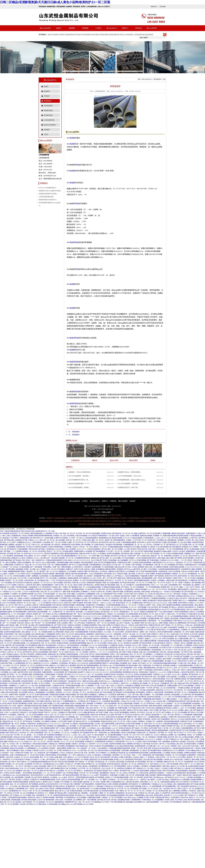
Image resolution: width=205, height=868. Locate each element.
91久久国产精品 (192, 677)
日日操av (98, 724)
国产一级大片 (78, 614)
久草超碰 (190, 777)
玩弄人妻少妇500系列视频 (135, 630)
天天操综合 (192, 791)
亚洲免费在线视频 (156, 753)
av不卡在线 (34, 699)
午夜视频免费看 (40, 679)
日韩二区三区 (130, 775)
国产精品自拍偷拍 (132, 665)
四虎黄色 (80, 596)
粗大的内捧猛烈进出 (23, 775)
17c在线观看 (46, 542)
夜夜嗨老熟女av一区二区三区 (129, 612)
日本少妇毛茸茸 (153, 607)
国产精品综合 (12, 549)
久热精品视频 (175, 695)
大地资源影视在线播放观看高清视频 (165, 663)
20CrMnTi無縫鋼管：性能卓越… (129, 484)
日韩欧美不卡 (35, 780)
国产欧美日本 (28, 652)
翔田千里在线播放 (169, 771)
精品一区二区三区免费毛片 (125, 585)
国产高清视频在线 (95, 598)
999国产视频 (135, 688)
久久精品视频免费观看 (57, 576)
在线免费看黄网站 (187, 728)
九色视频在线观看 (36, 598)
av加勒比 (116, 771)
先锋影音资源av (100, 545)
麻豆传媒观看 (157, 699)
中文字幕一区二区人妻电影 (23, 735)
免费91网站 (121, 695)
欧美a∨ (86, 636)
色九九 (181, 724)
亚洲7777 (142, 670)
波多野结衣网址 (24, 699)
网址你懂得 (91, 795)
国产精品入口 (85, 775)
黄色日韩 (192, 556)
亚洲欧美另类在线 (155, 625)
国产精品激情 (118, 692)
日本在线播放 (153, 569)
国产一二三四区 (50, 677)
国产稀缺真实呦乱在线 (57, 708)
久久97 (80, 712)
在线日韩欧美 (120, 571)
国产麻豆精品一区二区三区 (110, 612)
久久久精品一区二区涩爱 (54, 750)
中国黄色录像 (143, 672)
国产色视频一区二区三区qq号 (150, 683)
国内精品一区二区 (33, 571)
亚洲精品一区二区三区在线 (15, 764)
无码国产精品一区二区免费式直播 (34, 688)
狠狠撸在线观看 (73, 578)
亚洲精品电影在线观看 (57, 695)
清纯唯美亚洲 (66, 545)
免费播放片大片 (190, 554)
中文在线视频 (11, 603)
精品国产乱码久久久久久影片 (42, 697)
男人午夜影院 (46, 683)
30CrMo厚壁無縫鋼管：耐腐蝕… (79, 487)
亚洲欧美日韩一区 (59, 612)
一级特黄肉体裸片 (62, 677)
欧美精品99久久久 (144, 764)
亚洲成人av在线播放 (158, 580)
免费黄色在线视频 (65, 744)
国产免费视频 (34, 784)
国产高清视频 (111, 589)
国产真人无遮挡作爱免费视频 (99, 654)
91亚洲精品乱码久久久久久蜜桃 (53, 764)
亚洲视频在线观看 (78, 589)
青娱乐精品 (8, 650)
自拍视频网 (124, 663)
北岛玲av (125, 773)
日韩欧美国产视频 (6, 663)
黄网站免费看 (121, 630)
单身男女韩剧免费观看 (21, 782)
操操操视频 (19, 569)
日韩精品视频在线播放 (98, 656)
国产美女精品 (192, 623)
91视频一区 (102, 793)
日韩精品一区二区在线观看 (116, 614)
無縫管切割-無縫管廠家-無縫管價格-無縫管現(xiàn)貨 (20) (94, 521)
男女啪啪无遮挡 (51, 645)
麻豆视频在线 (177, 547)
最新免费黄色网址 (150, 668)
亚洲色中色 (187, 802)
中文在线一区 (127, 735)
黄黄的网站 (193, 771)
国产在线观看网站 (164, 719)
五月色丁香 (41, 800)
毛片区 (17, 724)
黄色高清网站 (76, 592)
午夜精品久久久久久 (55, 659)
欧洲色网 (32, 782)
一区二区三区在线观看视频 (174, 549)
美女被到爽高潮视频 (115, 735)
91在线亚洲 (112, 695)
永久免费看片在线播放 (49, 721)
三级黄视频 (68, 547)
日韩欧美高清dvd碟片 (124, 562)
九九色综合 (112, 762)
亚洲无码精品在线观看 (177, 567)
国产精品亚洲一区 (135, 784)
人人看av (43, 759)
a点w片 (148, 627)
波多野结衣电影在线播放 (39, 706)
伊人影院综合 (10, 789)
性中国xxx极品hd (82, 766)
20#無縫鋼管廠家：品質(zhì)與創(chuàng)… (132, 480)
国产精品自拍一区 (101, 762)
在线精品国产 (89, 596)
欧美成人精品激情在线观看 (196, 670)
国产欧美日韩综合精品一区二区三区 (132, 583)
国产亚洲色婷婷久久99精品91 (116, 737)
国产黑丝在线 (28, 721)
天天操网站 (37, 721)
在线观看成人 (194, 594)
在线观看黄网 (189, 762)
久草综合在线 (125, 616)
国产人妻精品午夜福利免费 (151, 715)
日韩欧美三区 (143, 793)
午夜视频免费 (51, 634)
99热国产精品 (111, 630)
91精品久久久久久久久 (56, 730)
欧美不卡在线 (79, 569)
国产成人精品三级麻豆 (141, 710)
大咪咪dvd (187, 759)
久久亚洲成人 (92, 728)
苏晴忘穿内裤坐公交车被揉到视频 (109, 750)
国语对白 (97, 639)
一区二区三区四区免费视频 (34, 715)
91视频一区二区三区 (115, 636)
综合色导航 (18, 688)
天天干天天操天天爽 (66, 784)
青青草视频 (59, 797)
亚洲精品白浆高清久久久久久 (186, 596)
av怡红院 (24, 708)
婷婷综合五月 (15, 733)
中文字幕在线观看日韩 (164, 547)
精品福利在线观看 (188, 605)
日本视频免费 (188, 715)
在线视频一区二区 (184, 627)
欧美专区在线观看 (194, 800)
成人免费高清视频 (132, 614)
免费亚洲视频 (197, 618)
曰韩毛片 (192, 612)
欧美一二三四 (50, 580)
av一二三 (23, 659)
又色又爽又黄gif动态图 (91, 791)
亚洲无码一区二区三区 (24, 603)
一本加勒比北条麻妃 (183, 688)
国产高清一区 (96, 726)
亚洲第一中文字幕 (146, 688)
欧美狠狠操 (196, 703)
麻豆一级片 (90, 706)
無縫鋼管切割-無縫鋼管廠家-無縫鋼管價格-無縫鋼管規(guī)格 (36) (89, 518)
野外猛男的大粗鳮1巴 (151, 636)
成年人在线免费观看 (171, 585)
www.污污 (115, 728)
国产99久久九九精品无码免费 (79, 565)
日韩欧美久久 (153, 672)
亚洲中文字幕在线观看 (41, 627)
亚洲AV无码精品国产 (60, 681)
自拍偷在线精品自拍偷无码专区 (183, 748)
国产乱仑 (75, 802)
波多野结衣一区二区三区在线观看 (150, 533)
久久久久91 (133, 607)
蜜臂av (39, 585)
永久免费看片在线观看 (161, 567)
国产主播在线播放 (153, 560)
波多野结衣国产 (85, 789)
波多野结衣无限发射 (154, 697)
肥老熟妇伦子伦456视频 (132, 547)
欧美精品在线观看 (115, 739)
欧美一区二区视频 (116, 641)
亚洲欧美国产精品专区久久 (143, 679)
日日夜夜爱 (60, 674)
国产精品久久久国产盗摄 (142, 744)
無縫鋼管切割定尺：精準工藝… (129, 487)
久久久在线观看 (43, 748)
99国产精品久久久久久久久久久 (184, 621)
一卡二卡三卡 (102, 652)
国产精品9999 (170, 777)
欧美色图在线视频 (107, 759)
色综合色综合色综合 (184, 717)
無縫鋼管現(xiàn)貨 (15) (121, 521)
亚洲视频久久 (86, 592)
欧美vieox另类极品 (134, 766)
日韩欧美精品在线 (191, 565)
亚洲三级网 (148, 748)
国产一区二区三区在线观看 (107, 623)
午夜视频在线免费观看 (158, 598)
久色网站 (159, 659)
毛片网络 (77, 764)
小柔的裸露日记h (67, 719)
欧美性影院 (132, 639)
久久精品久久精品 (173, 598)
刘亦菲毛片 (6, 630)
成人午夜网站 (78, 661)
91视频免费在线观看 (94, 797)
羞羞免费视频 (71, 639)
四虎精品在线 (89, 771)
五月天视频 (123, 726)
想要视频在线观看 (137, 636)
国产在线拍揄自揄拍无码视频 (141, 730)
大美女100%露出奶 (95, 746)
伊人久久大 (78, 607)
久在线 (126, 786)
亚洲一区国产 (197, 717)
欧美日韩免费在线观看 (165, 632)
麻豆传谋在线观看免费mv (80, 574)
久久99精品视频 (50, 618)
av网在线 (66, 656)
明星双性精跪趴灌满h (134, 578)
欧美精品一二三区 (177, 699)
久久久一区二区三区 (67, 742)
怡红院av (154, 719)
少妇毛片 (75, 547)
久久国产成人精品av (163, 780)
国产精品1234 (179, 768)
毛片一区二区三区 (40, 742)
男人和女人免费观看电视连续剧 (62, 614)
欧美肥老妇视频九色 (154, 609)
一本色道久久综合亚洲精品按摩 (176, 773)
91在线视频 (77, 627)
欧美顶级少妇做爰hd (96, 632)
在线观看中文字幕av (52, 533)
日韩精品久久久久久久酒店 (162, 674)
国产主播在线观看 (78, 697)
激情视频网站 (126, 730)
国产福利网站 (195, 683)
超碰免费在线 (59, 802)
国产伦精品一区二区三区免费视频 (133, 587)
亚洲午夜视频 (93, 621)
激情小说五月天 (171, 789)
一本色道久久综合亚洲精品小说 (173, 592)
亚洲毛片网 (31, 797)
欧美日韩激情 (76, 545)
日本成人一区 (84, 547)
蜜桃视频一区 (107, 699)
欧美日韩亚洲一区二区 (124, 603)
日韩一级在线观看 (183, 786)
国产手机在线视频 (106, 692)
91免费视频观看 (129, 545)
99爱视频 (201, 601)
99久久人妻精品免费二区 (20, 607)
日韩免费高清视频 (63, 562)
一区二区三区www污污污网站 (176, 757)
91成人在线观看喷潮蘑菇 (156, 661)
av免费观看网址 (136, 800)
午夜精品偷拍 (50, 596)
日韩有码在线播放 (19, 576)
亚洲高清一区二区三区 (179, 574)
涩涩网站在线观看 (41, 654)
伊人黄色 (82, 739)
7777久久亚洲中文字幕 (23, 574)
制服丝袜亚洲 (102, 688)
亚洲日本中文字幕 (171, 576)
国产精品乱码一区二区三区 (121, 533)
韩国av (201, 724)
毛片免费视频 (35, 717)
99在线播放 (12, 715)
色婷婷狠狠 (118, 634)
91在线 (158, 703)
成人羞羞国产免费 (138, 623)
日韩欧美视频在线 (120, 659)
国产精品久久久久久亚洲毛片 (110, 683)
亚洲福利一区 (161, 739)
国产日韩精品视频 (71, 672)
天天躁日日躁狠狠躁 (15, 701)
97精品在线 (131, 737)
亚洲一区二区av (165, 634)
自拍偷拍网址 (151, 690)
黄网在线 (46, 777)
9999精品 (135, 562)
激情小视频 (196, 759)
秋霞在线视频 (144, 771)
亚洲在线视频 (109, 567)
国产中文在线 (112, 618)
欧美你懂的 (120, 717)
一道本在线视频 (27, 773)
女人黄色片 (143, 750)
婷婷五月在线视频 (66, 648)
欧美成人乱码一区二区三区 (117, 721)
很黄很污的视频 (135, 656)
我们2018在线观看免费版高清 (67, 556)
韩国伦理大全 (41, 560)
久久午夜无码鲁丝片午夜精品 (48, 587)
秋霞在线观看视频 (74, 780)
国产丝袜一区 (19, 554)
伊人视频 (134, 533)
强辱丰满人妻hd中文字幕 (196, 598)
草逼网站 (76, 659)
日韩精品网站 (35, 786)
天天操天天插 (43, 630)
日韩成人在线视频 (76, 703)
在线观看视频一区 (98, 567)
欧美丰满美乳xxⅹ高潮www (187, 603)
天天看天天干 (198, 665)
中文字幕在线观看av (129, 558)
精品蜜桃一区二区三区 (66, 558)
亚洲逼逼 (129, 609)
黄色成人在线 (70, 632)
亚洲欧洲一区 (186, 630)
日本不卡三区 (80, 688)
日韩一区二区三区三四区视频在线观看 (13, 643)
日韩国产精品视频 (90, 710)
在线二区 (99, 594)
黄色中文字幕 (79, 753)
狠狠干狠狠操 (164, 623)
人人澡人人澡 (159, 538)
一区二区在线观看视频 (152, 587)
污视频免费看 (166, 533)
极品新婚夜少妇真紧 (89, 668)
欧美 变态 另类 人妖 (175, 737)
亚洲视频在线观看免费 (63, 789)
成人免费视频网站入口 (62, 726)
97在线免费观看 (22, 549)
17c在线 (3, 601)
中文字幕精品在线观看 (166, 636)
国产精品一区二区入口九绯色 (91, 601)
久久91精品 (14, 786)
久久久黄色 (84, 598)
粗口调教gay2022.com (66, 804)
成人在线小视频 (186, 542)
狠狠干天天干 (52, 766)
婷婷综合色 (48, 710)
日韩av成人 (190, 625)
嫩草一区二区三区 (98, 540)
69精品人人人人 (34, 540)
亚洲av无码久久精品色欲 (39, 730)
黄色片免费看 (151, 574)
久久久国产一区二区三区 (115, 551)
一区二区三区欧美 (186, 560)
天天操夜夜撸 (80, 708)
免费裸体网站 (146, 784)
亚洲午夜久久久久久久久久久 (34, 554)
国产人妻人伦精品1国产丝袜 (180, 683)
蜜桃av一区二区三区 (34, 659)
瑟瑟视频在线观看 (124, 800)
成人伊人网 (99, 757)
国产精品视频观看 (99, 551)
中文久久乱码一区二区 (109, 768)
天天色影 (143, 690)
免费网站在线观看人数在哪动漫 (136, 697)
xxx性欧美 (46, 609)
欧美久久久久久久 (33, 728)
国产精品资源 (121, 753)
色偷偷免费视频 (75, 650)
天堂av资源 (66, 724)
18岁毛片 (125, 634)
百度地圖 (163, 7)
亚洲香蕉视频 (140, 775)
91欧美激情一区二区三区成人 (122, 755)
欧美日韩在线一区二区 (147, 614)
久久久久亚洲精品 (167, 703)
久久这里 (112, 536)
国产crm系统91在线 (144, 556)
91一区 (30, 755)
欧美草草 (92, 744)
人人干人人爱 (166, 697)
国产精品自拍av (94, 571)
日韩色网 (192, 616)
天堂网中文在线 (106, 533)
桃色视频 (29, 697)
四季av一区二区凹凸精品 (77, 623)
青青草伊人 (93, 652)
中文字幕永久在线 (181, 800)
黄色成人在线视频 (177, 753)
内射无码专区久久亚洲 (185, 661)
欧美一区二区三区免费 (196, 545)
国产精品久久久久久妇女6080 (79, 663)
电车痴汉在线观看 (174, 652)
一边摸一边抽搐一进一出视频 (12, 598)
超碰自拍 (55, 621)
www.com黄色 (63, 777)
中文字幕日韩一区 (180, 690)
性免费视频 (116, 616)
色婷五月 (39, 782)
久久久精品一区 (109, 632)
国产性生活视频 (98, 607)
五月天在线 (194, 634)
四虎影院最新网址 (73, 654)
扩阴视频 (63, 654)
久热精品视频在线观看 (185, 665)
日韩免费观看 (20, 789)
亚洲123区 (97, 562)
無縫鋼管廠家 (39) (61, 518)
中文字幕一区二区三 (99, 717)
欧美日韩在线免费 (12, 692)
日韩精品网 (57, 710)
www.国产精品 (82, 750)
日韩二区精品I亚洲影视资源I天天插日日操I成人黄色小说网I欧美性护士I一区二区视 (55, 2)
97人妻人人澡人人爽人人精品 (105, 686)
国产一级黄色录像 (101, 733)
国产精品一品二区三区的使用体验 (165, 688)
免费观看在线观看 (180, 679)
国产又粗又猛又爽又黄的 (192, 701)
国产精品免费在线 (182, 580)
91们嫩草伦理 (193, 580)
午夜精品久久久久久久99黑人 (170, 560)
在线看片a (75, 744)
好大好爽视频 (130, 571)
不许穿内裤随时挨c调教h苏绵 (35, 645)
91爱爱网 (19, 551)
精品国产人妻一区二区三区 (49, 571)
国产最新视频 (73, 587)
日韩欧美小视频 (82, 571)
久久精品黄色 (13, 668)
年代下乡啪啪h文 (102, 753)
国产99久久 (198, 681)
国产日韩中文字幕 (61, 625)
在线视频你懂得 (38, 674)
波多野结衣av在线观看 (131, 643)
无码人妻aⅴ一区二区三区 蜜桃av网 (34, 771)
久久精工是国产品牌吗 (65, 721)
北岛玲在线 (191, 742)
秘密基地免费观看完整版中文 (49, 636)
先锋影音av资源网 (32, 614)
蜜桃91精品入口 (34, 650)
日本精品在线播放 (188, 737)
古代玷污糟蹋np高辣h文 (194, 750)
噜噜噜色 (37, 737)
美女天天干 (166, 609)
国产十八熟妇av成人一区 (170, 614)
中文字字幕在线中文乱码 (86, 757)
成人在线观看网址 (127, 668)
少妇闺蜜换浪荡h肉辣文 (83, 558)
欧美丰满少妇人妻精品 (67, 621)
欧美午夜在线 (57, 605)
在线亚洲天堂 (127, 621)
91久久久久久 (82, 549)
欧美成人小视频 (90, 569)
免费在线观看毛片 (184, 589)
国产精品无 (180, 565)
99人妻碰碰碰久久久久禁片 (101, 802)
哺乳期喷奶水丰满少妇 (130, 672)
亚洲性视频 (15, 659)
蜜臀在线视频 (66, 567)
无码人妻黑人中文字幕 (110, 565)
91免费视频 (97, 730)
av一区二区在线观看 (18, 614)
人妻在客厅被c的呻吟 (188, 672)
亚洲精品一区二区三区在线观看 (64, 536)
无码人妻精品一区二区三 (32, 556)
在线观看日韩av (91, 623)
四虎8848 (24, 656)
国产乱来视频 (58, 583)
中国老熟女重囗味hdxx (163, 797)
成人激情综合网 (24, 786)
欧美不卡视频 (69, 607)
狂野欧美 (113, 780)
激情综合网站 (159, 795)
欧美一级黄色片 (18, 706)
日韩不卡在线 (146, 656)
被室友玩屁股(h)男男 (165, 601)
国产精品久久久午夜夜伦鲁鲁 (37, 804)
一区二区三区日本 (161, 589)
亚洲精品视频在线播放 (116, 547)
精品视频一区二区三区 (27, 695)
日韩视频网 (84, 645)
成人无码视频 (60, 540)
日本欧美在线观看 (16, 661)
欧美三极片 (152, 549)
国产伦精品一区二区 (145, 663)
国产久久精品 (61, 728)
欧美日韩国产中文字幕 (10, 710)
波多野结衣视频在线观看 (12, 632)
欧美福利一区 (134, 773)
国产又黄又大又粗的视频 (108, 560)
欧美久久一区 (147, 786)
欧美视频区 (6, 679)
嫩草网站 (185, 674)
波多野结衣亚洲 (23, 672)
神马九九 (174, 719)
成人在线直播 (34, 607)
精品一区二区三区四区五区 (111, 598)
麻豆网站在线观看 (69, 688)
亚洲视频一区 (158, 536)
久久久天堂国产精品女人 (86, 679)
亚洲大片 (94, 592)
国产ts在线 (8, 677)
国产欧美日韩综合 (160, 630)
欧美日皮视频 (78, 782)
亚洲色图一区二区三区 (142, 554)
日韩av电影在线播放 (7, 688)
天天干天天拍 (192, 733)
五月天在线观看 (101, 764)
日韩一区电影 (138, 668)
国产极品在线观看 (176, 641)
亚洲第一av (126, 636)
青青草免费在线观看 (42, 695)
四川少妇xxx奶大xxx (152, 623)
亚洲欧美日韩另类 (156, 771)
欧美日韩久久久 (38, 538)
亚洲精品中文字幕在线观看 (68, 712)
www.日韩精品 (94, 659)
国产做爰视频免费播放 (91, 665)
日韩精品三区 (151, 721)
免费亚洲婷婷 (191, 533)
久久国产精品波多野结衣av (53, 775)
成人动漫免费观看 (18, 777)
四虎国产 (151, 576)
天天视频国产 (99, 703)
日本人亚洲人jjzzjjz (130, 797)
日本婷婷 (26, 598)
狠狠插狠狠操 (191, 551)
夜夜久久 (14, 679)
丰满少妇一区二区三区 (102, 690)
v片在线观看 (68, 800)
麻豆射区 (80, 639)
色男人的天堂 (67, 659)
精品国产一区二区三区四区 (15, 580)
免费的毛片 (70, 569)
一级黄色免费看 (55, 641)
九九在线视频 (72, 571)
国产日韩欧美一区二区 (162, 616)
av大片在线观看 (8, 556)
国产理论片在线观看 (27, 654)
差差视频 (144, 547)
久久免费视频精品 (31, 748)
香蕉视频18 (29, 616)
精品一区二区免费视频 (8, 547)
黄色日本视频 (48, 703)
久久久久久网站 (179, 795)
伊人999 (138, 551)
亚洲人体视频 (98, 596)
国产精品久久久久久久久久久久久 (76, 674)
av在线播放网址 (129, 589)
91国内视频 (125, 750)
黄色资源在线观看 (46, 650)
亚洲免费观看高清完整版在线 (79, 656)
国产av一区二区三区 (98, 650)
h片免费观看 (188, 645)
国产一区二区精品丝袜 (38, 753)
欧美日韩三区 (112, 789)
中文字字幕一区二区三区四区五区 (144, 540)
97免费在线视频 (50, 674)
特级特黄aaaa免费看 (167, 735)
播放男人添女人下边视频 (51, 782)
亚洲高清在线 (113, 648)
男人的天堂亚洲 (15, 708)
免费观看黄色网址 (29, 701)
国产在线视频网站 (52, 753)
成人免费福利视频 (114, 733)
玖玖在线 (107, 596)
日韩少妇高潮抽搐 (81, 536)
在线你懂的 (43, 766)
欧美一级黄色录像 (145, 665)
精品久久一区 (28, 661)
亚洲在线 (38, 589)
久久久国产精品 (186, 695)
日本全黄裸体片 (103, 748)
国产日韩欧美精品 (123, 654)
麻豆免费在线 (36, 601)
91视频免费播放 (140, 795)
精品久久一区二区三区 (129, 605)
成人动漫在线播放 (113, 583)
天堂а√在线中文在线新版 (22, 634)
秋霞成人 (185, 594)
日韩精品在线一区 (143, 733)
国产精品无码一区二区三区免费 (177, 545)
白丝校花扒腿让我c (74, 793)
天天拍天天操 (150, 708)
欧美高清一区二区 (133, 690)
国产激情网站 (51, 679)
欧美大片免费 (138, 681)
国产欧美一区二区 (181, 692)
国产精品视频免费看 (20, 612)
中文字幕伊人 (15, 538)
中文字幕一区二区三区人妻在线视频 (88, 533)
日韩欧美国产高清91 (43, 768)
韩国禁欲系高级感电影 (164, 775)
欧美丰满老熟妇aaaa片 (26, 710)
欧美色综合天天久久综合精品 (12, 627)
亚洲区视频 (114, 775)
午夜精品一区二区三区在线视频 (112, 797)
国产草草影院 (110, 650)
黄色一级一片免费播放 (135, 719)
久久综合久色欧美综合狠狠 (187, 719)
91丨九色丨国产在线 (171, 538)
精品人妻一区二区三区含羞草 (97, 643)
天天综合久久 (62, 645)
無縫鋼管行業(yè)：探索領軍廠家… (130, 472)
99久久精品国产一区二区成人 (87, 748)
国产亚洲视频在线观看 (109, 562)
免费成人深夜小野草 (107, 659)
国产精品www (120, 576)
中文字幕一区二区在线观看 (74, 576)
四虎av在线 (101, 625)
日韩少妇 (197, 576)
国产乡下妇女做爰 (81, 621)
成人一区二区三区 (160, 583)
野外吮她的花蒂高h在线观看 (48, 607)
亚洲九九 (96, 603)
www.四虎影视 (17, 609)
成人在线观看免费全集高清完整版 (137, 753)
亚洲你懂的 (128, 757)
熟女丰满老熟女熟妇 (38, 634)
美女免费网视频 (32, 630)
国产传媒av (26, 730)
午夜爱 (180, 583)
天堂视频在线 (165, 683)
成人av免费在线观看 (49, 562)
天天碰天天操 (182, 663)
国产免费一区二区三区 (128, 598)
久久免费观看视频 (19, 663)
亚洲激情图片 (192, 755)
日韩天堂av (21, 585)
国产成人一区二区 (141, 737)
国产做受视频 (196, 583)
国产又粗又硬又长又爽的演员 (23, 583)
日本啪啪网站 (100, 605)
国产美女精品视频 (19, 645)
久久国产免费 (49, 668)
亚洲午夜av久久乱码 (79, 583)
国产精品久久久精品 (31, 766)
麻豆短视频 (121, 762)
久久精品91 (35, 759)
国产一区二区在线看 (9, 623)
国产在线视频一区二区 (158, 554)
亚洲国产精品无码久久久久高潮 (16, 639)
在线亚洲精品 (173, 627)
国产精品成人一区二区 (104, 670)
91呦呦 (85, 712)
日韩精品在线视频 (66, 601)
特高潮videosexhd (14, 742)
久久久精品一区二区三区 (11, 665)
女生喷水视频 (49, 538)
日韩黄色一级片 (176, 746)
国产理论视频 (10, 569)
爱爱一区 (37, 683)
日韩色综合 (6, 759)
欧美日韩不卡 (142, 542)
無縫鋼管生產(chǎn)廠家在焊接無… (50, 191)
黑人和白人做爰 (154, 793)
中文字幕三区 (37, 764)
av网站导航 (21, 715)
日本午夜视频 (105, 556)
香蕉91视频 (161, 558)
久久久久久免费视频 (68, 641)
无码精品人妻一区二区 (68, 699)
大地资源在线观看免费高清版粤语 (169, 569)
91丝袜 (92, 636)
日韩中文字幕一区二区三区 (64, 585)
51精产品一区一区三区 (15, 652)
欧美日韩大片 (110, 580)
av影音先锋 (9, 757)
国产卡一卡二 (89, 690)
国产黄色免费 (46, 545)
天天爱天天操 (199, 558)
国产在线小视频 (82, 695)
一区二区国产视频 (94, 556)
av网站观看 (100, 786)
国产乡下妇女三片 (180, 733)
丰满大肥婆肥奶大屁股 (64, 618)
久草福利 (140, 605)
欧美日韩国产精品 (142, 625)
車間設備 (138, 28)
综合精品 (70, 759)
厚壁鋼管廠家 (48, 115)
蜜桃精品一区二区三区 (80, 648)
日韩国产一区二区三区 (49, 556)
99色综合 (132, 625)
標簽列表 (154, 7)
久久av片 (126, 538)
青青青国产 (107, 757)
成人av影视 (39, 789)
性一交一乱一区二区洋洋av (144, 545)
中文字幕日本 (122, 556)
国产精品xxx (173, 607)
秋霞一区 (82, 587)
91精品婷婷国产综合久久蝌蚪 (113, 594)
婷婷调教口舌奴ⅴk (196, 730)
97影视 (202, 739)
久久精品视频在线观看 (93, 587)
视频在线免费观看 (72, 728)
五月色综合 (104, 571)
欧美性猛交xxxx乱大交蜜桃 (56, 549)
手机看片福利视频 (135, 786)
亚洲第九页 (59, 596)
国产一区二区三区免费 (59, 542)
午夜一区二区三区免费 (28, 768)
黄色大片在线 (5, 726)
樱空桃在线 (92, 712)
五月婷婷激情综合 (70, 797)
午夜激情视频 (31, 739)
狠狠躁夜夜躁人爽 (26, 538)
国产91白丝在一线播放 (140, 601)
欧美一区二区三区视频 (115, 688)
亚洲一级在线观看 (38, 795)
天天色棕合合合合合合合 (64, 580)
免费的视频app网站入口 (118, 690)
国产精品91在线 (147, 677)
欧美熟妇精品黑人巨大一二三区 (39, 656)
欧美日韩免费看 (189, 558)
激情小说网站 (167, 659)
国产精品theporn (159, 777)
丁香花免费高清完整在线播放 (17, 797)
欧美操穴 (31, 648)
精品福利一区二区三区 (23, 545)
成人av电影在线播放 (104, 728)
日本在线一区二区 (102, 668)
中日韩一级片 (101, 578)
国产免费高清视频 (121, 708)
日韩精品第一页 (179, 632)
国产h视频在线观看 (108, 724)
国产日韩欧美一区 (23, 762)
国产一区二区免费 (124, 565)
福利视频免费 (134, 750)
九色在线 (167, 695)
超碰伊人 (148, 639)
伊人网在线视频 (141, 762)
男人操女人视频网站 (105, 621)
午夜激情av (187, 583)
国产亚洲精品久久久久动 (88, 578)
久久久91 (49, 688)
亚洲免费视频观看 (138, 739)
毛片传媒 (54, 609)
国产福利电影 (160, 576)
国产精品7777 (132, 659)
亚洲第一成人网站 (30, 569)
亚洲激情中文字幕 (22, 540)
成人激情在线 (129, 679)
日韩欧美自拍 (32, 724)
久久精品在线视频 (136, 538)
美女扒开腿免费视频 (132, 576)
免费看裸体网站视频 (140, 621)
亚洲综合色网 (122, 719)
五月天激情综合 (47, 603)
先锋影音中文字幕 (186, 721)
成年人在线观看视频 (140, 609)
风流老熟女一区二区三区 (125, 674)
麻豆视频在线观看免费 (92, 697)
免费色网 (68, 802)
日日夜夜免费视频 (119, 665)
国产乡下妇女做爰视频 (186, 686)
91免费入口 (149, 701)
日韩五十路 (64, 715)
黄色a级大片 (168, 795)
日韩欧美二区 (142, 594)
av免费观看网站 (192, 601)
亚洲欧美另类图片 (147, 596)
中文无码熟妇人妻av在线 (175, 744)
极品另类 (12, 730)
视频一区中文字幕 (22, 625)
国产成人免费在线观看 (125, 703)
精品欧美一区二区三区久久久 (43, 583)
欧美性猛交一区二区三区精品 (20, 533)
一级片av (102, 603)
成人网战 (32, 625)
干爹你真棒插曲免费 (198, 802)
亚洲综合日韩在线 (125, 728)
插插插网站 (90, 634)
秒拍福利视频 (19, 556)
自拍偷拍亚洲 (163, 571)
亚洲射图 (181, 540)
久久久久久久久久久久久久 (92, 616)
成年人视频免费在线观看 (182, 784)
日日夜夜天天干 (19, 565)
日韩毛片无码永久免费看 (12, 773)
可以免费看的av (148, 654)
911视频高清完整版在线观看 (111, 587)
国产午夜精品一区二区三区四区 (149, 645)
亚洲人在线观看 (63, 623)
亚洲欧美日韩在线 (110, 674)
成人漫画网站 (61, 679)
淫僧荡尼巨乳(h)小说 (118, 609)
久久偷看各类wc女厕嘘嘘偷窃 (86, 594)
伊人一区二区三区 (164, 746)
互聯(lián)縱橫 (106, 512)
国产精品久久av (52, 771)
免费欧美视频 (9, 565)
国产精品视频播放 (123, 712)
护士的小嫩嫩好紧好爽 (72, 609)
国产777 (157, 612)
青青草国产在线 (125, 771)
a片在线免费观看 (153, 648)
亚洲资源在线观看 (29, 609)
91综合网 (176, 656)
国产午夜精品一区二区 (169, 625)
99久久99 (139, 571)
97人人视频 (166, 699)
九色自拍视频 (44, 576)
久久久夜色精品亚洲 (33, 643)
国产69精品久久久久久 (158, 764)
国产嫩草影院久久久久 (106, 766)
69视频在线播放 (172, 686)
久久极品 (138, 742)
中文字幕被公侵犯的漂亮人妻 (90, 759)
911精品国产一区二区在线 (9, 567)
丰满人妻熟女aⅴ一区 (96, 641)
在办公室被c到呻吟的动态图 (132, 677)
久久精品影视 (54, 616)
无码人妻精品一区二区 (29, 632)
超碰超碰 (159, 708)
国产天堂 (35, 623)
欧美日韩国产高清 (56, 656)
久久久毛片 (5, 695)
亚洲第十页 (149, 735)
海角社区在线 (187, 775)
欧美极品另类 (200, 789)
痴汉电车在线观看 (49, 574)
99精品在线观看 (71, 695)
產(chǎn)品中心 (112, 28)
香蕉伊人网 (95, 715)
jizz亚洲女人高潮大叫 (32, 605)
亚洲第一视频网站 (196, 659)
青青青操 (119, 589)
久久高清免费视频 (94, 721)
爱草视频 (27, 706)
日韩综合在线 (144, 773)
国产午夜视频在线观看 (56, 706)
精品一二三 (37, 603)
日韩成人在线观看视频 (128, 733)
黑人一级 (162, 789)
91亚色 (168, 554)
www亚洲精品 (102, 554)
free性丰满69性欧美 (159, 643)
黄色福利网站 (115, 701)
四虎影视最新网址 (119, 540)
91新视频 (140, 797)
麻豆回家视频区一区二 (45, 612)
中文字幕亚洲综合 (186, 706)
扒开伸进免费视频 (129, 692)
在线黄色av (165, 717)
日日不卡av (133, 560)
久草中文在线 (84, 654)
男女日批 (150, 762)
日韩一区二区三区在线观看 (10, 804)
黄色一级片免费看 (159, 677)
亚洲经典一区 (100, 679)
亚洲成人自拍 (7, 636)
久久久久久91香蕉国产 (20, 636)
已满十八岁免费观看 (133, 536)
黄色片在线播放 (11, 562)
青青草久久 (179, 715)
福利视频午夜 (162, 686)
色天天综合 (38, 594)
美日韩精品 (41, 580)
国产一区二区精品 (45, 614)
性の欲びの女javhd (198, 793)
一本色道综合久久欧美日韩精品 (73, 690)
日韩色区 (136, 641)
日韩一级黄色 (120, 791)
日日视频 (121, 775)
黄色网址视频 (69, 706)
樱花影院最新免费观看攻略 (44, 536)
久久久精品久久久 (27, 742)
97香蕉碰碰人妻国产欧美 (121, 699)
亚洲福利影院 (120, 793)
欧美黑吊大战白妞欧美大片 (187, 607)
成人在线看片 (88, 576)
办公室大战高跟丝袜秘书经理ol (146, 558)
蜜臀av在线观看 (151, 775)
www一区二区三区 (49, 773)
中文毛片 (42, 750)
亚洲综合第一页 (77, 636)
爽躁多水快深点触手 (178, 533)
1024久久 (157, 735)
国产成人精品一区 (82, 641)
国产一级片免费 (53, 558)
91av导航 (191, 576)
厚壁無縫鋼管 (48, 106)
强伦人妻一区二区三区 (47, 540)
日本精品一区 (93, 648)
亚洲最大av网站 (29, 746)
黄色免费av (80, 612)
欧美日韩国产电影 (40, 726)
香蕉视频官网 (104, 773)
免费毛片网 (173, 717)
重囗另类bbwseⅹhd (106, 665)
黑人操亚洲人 (18, 802)
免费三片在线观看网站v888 (115, 782)
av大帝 (61, 753)
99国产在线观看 (78, 603)
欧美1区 (187, 634)
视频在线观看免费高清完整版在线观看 (176, 536)
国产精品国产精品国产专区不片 (40, 712)
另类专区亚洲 (33, 549)
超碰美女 (197, 609)
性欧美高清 (48, 701)
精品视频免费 (157, 786)
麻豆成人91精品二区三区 (44, 746)
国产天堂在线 (126, 739)
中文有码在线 (13, 683)
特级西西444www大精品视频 (180, 780)
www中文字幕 (149, 630)
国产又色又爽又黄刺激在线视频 (94, 580)
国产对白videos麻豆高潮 (132, 569)
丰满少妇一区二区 (116, 773)
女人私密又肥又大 (78, 567)
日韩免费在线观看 (22, 587)
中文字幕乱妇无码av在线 (90, 627)
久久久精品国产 (38, 677)
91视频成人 (141, 721)
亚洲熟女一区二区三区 (62, 733)
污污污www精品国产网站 (32, 592)
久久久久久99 (93, 645)
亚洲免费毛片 (105, 775)
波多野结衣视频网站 (114, 554)
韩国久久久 (111, 576)
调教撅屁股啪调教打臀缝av (17, 571)
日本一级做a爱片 (46, 670)
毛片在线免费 (5, 533)
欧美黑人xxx (118, 759)
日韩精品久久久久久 (33, 558)
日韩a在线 (21, 623)
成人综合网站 (120, 632)
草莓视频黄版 (40, 692)
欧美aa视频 (71, 594)
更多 (125, 524)
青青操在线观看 (67, 627)
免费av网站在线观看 (156, 706)
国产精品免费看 (110, 585)
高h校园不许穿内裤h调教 (114, 545)
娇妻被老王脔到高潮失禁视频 (193, 641)
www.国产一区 (74, 538)
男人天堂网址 (108, 592)
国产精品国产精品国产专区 (103, 771)
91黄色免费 (161, 549)
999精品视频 (115, 639)
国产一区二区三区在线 (122, 706)
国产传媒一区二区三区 (68, 533)
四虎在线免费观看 (87, 562)
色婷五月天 (125, 683)
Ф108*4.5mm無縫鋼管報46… (48, 188)
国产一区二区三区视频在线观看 (79, 715)
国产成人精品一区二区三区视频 (112, 549)
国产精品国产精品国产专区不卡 (11, 618)
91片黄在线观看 (52, 804)
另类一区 (133, 777)
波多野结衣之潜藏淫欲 (125, 768)
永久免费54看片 (152, 746)
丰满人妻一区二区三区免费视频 (165, 565)
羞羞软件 (133, 712)
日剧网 (108, 625)
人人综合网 (135, 771)
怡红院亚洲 (42, 551)
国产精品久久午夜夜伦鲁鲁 (188, 614)
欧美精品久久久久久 (70, 750)
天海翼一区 (71, 542)
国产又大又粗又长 (65, 636)
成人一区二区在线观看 (95, 674)
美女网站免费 (130, 762)
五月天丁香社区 (195, 587)
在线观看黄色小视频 (188, 569)
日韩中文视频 (190, 632)
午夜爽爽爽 (28, 719)
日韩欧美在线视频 (141, 589)
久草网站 (17, 753)
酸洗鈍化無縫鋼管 (50, 125)
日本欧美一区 (199, 686)
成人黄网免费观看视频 (13, 656)
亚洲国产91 (155, 634)
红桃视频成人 (93, 695)
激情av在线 (8, 596)
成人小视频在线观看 (182, 639)
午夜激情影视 (152, 621)
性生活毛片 (184, 598)
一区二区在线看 (38, 735)
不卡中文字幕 (22, 578)
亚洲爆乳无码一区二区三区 (170, 587)
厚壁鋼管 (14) (133, 521)
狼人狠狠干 (152, 780)
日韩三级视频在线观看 (48, 728)
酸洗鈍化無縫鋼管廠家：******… (80, 484)
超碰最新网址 (28, 627)
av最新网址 (160, 721)
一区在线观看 (93, 793)
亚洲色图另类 (71, 786)
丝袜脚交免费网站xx (197, 780)
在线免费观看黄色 (95, 565)
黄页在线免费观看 (153, 802)
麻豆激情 (137, 592)
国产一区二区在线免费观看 (47, 623)
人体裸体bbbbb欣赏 (58, 686)
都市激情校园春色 (92, 538)
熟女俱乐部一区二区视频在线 (46, 739)
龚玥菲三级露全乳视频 (51, 598)
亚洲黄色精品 (129, 592)
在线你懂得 (175, 797)
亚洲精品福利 (44, 690)
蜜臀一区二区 (90, 739)
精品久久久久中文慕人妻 (179, 766)
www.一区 (151, 589)
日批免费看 (106, 701)
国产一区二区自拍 (6, 793)
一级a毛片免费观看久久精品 (15, 750)
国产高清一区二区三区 (25, 677)
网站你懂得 (144, 782)
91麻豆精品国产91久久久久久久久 (163, 562)
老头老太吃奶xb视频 (81, 737)
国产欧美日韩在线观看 (29, 800)
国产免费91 (83, 728)
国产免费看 (178, 558)
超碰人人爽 (189, 710)
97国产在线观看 (137, 565)
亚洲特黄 (59, 692)
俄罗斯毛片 (4, 715)
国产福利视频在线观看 (94, 699)
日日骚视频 (5, 672)
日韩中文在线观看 (168, 639)
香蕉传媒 (57, 742)
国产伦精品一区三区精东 (140, 728)
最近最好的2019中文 (75, 681)
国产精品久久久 (81, 795)
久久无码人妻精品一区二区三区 (49, 699)
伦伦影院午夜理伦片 (132, 632)
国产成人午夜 (201, 616)
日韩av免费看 (173, 603)
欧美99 (100, 592)
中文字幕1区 (27, 618)
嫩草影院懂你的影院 (72, 554)
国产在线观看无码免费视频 (172, 605)
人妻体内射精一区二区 (138, 616)
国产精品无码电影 (146, 643)
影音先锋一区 (25, 733)
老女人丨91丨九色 (157, 585)
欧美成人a (32, 692)
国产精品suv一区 (127, 627)
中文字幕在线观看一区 (51, 594)
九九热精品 (54, 777)
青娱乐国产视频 (118, 592)
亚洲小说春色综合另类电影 (139, 706)
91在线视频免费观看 (82, 632)
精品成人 (128, 623)
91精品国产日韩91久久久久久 (64, 737)
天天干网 (110, 578)
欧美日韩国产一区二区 (57, 652)
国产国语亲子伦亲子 (81, 719)
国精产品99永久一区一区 (73, 652)
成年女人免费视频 (187, 643)
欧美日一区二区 (172, 583)
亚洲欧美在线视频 (76, 791)
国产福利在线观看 (6, 782)
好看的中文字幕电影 (61, 538)
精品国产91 (82, 672)
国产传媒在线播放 (158, 755)
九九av (192, 656)
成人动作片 (120, 623)
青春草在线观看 (51, 755)
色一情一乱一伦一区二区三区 (135, 791)
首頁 (139, 79)
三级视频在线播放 (154, 717)
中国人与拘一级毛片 (179, 670)
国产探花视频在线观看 (150, 571)
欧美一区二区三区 (136, 654)
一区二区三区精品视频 (41, 616)
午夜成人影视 (86, 540)
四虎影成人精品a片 (13, 654)
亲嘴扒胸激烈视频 (6, 560)
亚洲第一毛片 (69, 730)
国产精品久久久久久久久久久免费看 (172, 710)
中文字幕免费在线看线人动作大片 (182, 609)
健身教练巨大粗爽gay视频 (163, 551)
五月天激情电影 (81, 786)
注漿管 (46, 134)
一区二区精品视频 (157, 695)
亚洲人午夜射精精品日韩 (18, 755)
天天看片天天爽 (149, 797)
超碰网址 (12, 545)
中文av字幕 (170, 679)
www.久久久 (163, 672)
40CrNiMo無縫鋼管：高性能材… (79, 476)
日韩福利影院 (93, 766)
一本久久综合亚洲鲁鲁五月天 (61, 683)
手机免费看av (48, 567)
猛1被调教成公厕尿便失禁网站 (106, 569)
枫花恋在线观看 (117, 538)
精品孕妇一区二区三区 (129, 764)
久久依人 (55, 712)
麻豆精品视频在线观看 (172, 721)
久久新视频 (182, 677)
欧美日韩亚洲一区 (31, 580)
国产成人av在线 (115, 542)
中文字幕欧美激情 (27, 641)
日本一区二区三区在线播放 (56, 569)
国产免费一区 (120, 715)
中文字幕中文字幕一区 (167, 648)
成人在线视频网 (123, 560)
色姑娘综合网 (197, 775)
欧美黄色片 (110, 742)
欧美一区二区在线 (9, 744)
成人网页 (144, 569)
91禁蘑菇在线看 (137, 603)
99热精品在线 (102, 710)
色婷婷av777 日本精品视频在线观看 (117, 777)
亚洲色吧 (77, 759)
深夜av (8, 648)
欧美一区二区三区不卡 (182, 668)
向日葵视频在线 (100, 630)
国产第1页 (197, 728)
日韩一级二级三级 (180, 650)
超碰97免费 (67, 592)
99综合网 (140, 777)
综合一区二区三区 (85, 802)
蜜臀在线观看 (88, 639)
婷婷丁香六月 (19, 605)
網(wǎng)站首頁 (45, 28)
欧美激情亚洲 (107, 616)
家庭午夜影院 (183, 576)
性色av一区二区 (99, 706)
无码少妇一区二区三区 (73, 540)
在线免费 (62, 639)
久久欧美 (188, 540)
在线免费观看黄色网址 (143, 585)
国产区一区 (44, 578)
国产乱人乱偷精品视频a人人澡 (43, 661)
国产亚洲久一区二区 (14, 674)
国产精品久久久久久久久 (165, 668)
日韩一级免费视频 (164, 742)
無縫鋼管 (72, 28)
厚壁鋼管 (85, 28)
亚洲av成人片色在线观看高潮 (149, 652)
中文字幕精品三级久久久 (119, 625)
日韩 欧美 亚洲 (31, 585)
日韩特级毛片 (9, 641)
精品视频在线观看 (45, 686)
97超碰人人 (14, 726)
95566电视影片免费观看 (181, 659)
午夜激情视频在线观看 (129, 542)
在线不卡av (24, 686)
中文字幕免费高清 (176, 802)
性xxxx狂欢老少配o (160, 701)
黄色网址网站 (50, 800)
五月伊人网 (152, 594)
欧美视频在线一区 (194, 574)
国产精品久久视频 (118, 757)
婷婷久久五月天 (58, 603)
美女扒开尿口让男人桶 (149, 686)
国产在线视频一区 (88, 545)
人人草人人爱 (111, 603)
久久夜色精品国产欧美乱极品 (133, 759)
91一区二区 (49, 795)
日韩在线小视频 (122, 574)
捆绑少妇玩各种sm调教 (90, 681)
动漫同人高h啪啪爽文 (24, 562)
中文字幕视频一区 (67, 782)
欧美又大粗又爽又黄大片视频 (157, 542)
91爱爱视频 (171, 701)
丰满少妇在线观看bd (94, 549)
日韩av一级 (75, 789)
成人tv (171, 791)
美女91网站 (130, 795)
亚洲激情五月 (90, 742)
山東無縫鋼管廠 (49, 120)
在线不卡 (39, 797)
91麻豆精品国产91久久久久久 (125, 742)
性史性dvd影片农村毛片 (183, 648)
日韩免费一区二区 (160, 545)
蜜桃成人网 (95, 558)
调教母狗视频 (60, 574)
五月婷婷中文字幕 (77, 710)
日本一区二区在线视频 (188, 708)
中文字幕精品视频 (198, 768)
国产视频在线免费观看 (195, 679)
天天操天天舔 (84, 659)
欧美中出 (65, 780)
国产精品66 (59, 668)
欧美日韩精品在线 (82, 746)
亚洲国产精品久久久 (179, 601)
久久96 (61, 607)
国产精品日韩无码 (59, 786)
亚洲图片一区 (65, 650)
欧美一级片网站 (90, 753)
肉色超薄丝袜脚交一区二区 (31, 681)
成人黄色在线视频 (166, 612)
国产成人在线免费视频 (41, 652)
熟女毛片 (31, 679)
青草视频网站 (141, 692)
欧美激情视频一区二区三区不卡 (163, 650)
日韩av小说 (113, 712)
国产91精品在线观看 (198, 784)
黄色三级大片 (58, 701)
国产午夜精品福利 (181, 636)
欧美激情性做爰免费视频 (78, 643)
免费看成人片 (103, 695)
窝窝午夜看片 (7, 609)
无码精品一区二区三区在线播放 (176, 755)
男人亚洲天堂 (56, 545)
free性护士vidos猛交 (179, 551)
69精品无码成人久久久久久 (104, 634)
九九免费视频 (70, 717)
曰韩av (14, 677)
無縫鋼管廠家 (48, 110)
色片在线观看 (86, 650)
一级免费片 (140, 639)
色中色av (44, 659)
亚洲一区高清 (158, 578)
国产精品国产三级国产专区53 (173, 578)
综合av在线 (63, 594)
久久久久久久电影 (102, 744)
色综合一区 (191, 735)
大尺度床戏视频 (24, 567)
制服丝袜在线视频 (146, 536)
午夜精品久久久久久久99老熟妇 (162, 784)
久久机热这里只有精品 (92, 612)
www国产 (3, 654)
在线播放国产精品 (100, 576)
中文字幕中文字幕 (187, 652)
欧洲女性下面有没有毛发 (139, 549)
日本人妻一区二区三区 (130, 670)
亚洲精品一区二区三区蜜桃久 (82, 618)
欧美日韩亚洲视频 (159, 679)
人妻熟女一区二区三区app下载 (79, 677)
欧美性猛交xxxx (157, 592)
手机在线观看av (47, 589)
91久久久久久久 (150, 739)
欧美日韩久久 (117, 621)
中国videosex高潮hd (188, 571)
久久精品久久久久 (38, 618)
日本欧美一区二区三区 (22, 757)
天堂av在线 (89, 708)
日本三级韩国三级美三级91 (62, 697)
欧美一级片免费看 (59, 746)
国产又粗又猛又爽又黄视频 (37, 639)
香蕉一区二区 (44, 757)
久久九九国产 (12, 542)
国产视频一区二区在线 (166, 733)
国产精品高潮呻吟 (121, 766)
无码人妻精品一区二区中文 (98, 547)
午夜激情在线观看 (163, 641)
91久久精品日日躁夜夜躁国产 (98, 536)
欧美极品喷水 (153, 601)
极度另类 (9, 645)
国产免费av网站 (9, 540)
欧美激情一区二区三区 (181, 556)
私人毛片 (3, 603)
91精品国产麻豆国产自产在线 (179, 730)
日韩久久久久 (142, 717)
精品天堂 (202, 692)
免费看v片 (198, 737)
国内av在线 (149, 567)
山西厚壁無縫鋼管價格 (46, 197)
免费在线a (112, 571)
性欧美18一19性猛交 (173, 643)
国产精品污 (178, 594)
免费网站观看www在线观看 (83, 551)
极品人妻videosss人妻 (62, 791)
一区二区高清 (164, 802)
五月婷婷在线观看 (190, 744)
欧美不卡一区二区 (100, 708)
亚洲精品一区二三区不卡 (110, 726)
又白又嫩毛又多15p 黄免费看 (66, 665)
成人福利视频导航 (171, 540)
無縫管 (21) (126, 518)
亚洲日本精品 (146, 592)
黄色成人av (150, 616)
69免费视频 (84, 609)
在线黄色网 (27, 601)
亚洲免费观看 (169, 692)
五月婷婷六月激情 (168, 768)
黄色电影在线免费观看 (163, 574)
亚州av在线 (59, 800)
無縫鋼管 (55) (51, 518)
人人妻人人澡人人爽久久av (50, 601)
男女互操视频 (82, 797)
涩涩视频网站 (172, 589)
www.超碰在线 (134, 683)
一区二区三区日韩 (123, 780)
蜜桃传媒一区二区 (90, 782)
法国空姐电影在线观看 (86, 724)
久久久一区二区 (154, 782)
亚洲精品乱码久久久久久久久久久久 (49, 724)
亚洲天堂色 (68, 603)
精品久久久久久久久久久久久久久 (79, 560)
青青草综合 (12, 589)
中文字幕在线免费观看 (92, 683)
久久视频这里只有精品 (116, 645)
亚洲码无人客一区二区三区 (193, 699)
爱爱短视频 (127, 601)
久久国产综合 (194, 538)
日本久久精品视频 (101, 636)
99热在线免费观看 (46, 605)
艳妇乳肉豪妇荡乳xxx (38, 533)
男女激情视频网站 (108, 746)
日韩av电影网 (37, 542)
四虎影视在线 (21, 547)
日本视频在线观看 (55, 627)
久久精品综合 (69, 753)
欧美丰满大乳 (71, 612)
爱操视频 (85, 793)
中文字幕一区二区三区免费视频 (24, 793)
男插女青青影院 (80, 634)
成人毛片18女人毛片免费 (79, 670)
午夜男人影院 (170, 800)
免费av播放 (59, 757)
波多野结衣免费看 (115, 744)
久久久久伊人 (177, 674)
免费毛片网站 (14, 695)
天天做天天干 (20, 697)
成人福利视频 (18, 771)
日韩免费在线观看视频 (171, 724)
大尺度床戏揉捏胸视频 (113, 605)
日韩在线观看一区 (167, 645)
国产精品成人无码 (19, 560)
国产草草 (114, 556)
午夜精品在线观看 (196, 536)
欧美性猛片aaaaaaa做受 (107, 715)
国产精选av (42, 549)
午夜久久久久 (36, 545)
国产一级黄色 (63, 587)
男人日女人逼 (92, 750)
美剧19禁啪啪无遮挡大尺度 (59, 768)
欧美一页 (58, 719)
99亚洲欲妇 (152, 737)
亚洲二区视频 (154, 710)
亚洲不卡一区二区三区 (54, 551)
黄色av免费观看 (128, 744)
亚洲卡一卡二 (5, 786)
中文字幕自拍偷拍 (105, 609)
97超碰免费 (144, 576)
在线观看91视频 (27, 674)
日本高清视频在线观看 (14, 601)
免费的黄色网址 (47, 672)
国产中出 (29, 663)
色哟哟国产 (78, 784)
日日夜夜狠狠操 (148, 538)
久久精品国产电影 (91, 589)
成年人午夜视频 (33, 708)
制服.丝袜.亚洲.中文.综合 (88, 554)
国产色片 (71, 777)
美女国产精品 (148, 777)
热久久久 (82, 538)
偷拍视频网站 (30, 589)
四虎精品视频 (80, 605)
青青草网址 (147, 719)
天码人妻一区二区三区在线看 (89, 773)
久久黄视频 (112, 753)
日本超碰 (28, 750)
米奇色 (59, 780)
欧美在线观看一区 (101, 735)
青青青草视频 (9, 634)
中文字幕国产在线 (65, 598)
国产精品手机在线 (93, 692)
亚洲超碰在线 (16, 536)
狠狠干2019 (155, 627)
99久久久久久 (82, 556)
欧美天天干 (91, 786)
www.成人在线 (33, 686)
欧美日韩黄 (88, 603)
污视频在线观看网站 (61, 565)
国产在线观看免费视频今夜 (45, 625)
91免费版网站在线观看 (19, 670)
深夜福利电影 (147, 755)
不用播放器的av (40, 648)
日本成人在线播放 (28, 536)
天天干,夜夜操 (127, 641)
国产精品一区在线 (17, 746)
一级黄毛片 (143, 780)
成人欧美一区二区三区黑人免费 (140, 634)
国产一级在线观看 (36, 567)
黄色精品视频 (16, 800)
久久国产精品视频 (34, 578)
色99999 (163, 757)
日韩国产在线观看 (167, 726)
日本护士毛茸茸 (49, 789)
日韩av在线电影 (172, 677)
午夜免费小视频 (162, 737)
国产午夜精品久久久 (173, 739)
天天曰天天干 (81, 699)
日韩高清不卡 (24, 712)
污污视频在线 (159, 654)
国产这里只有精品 (39, 755)
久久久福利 (21, 589)
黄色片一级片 (31, 560)
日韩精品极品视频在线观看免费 (120, 748)
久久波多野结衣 (165, 793)
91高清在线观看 (192, 690)
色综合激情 (16, 596)
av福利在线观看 (5, 800)
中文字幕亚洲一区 (195, 782)
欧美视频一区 (75, 726)
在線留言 (133, 501)
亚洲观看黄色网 (100, 742)
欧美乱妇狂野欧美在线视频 (83, 730)
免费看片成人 (72, 748)
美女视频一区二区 (171, 661)
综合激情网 (121, 697)
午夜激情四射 (33, 587)
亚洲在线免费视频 (145, 562)
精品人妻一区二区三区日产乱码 (36, 565)
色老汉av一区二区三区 (71, 739)
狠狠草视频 (65, 703)
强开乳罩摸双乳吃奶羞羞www (181, 793)
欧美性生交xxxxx (105, 681)
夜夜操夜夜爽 (38, 773)
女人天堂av (57, 703)
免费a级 (68, 574)
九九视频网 (77, 601)
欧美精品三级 (57, 688)
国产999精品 (25, 753)
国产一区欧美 (30, 789)
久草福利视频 (107, 755)
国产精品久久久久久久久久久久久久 (156, 603)
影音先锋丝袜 (119, 786)
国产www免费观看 (88, 686)
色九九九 (28, 542)
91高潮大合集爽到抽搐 (55, 547)
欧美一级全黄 (125, 656)
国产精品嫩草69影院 (87, 733)
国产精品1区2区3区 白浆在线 (107, 800)
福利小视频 (170, 558)
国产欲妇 (12, 780)
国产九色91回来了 (194, 746)
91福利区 (167, 759)
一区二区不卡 (19, 766)
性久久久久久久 (181, 777)
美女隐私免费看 (68, 551)
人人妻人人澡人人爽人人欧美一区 (83, 735)
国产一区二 (193, 639)
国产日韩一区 (123, 648)
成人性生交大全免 (132, 793)
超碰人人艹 (4, 668)
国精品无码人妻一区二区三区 (12, 721)
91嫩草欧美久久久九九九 (125, 618)
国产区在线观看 (39, 596)
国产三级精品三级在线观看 (170, 618)
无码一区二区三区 (6, 771)
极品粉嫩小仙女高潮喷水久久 (136, 802)
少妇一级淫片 (198, 661)
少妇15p (47, 715)
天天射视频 (201, 565)
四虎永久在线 (38, 703)
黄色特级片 (153, 733)
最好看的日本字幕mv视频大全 (46, 665)
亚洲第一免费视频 (32, 576)
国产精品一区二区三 (80, 692)
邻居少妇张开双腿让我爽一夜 (106, 719)
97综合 (6, 712)
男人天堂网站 (135, 661)
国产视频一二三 (9, 551)
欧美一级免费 (101, 782)
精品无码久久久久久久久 (165, 594)
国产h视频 (196, 710)
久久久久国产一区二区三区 (184, 681)
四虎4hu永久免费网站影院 (178, 623)
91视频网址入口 (14, 686)
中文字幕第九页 (157, 665)
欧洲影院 (185, 547)
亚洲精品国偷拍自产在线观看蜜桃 (71, 616)
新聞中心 (125, 28)
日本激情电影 (64, 663)
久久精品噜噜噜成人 (174, 630)
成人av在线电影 (71, 549)
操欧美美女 (92, 719)
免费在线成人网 (53, 654)
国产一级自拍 (177, 775)
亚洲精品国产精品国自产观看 (97, 583)
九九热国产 (148, 605)
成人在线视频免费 (47, 681)
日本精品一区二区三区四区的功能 (157, 791)
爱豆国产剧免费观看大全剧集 (54, 554)
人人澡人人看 (117, 670)
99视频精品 (21, 542)
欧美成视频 (197, 652)
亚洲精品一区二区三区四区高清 (144, 703)
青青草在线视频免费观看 (160, 730)
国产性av (163, 744)
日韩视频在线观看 (178, 554)
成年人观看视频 (88, 703)
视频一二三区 (184, 587)
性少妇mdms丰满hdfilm (133, 715)
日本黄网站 (160, 540)
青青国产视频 (100, 585)
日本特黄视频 (142, 607)
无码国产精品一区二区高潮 (114, 679)
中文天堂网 (200, 712)
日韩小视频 (40, 701)
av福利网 (11, 574)
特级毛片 (19, 730)
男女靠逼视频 (80, 742)
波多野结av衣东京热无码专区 (49, 784)
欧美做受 (88, 567)
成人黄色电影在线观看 (107, 791)
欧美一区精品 (120, 536)
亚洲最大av (150, 692)
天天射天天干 (141, 574)
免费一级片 (57, 567)
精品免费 (116, 656)
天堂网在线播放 (88, 661)
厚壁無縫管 (48, 101)
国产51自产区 (37, 562)
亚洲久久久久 (93, 609)
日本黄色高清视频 (72, 773)
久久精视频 (166, 753)
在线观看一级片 (129, 551)
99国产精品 (102, 589)
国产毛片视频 (39, 710)
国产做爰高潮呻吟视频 (152, 726)
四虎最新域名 (87, 607)
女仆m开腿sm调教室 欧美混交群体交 (53, 717)
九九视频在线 (75, 733)
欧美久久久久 (134, 780)
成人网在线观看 (59, 632)
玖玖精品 (167, 654)
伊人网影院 (74, 724)
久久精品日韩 (14, 712)
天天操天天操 (184, 797)
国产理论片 (192, 712)
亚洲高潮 (151, 757)
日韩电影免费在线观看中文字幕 (57, 560)
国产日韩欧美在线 (120, 578)
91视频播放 (54, 663)
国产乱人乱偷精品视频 (192, 549)
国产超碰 (10, 554)
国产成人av (181, 625)
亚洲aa (52, 757)
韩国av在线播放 (75, 562)
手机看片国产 (132, 556)
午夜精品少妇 (109, 786)
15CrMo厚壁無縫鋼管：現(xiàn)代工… (131, 476)
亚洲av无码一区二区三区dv (153, 724)
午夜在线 (35, 750)
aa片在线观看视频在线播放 (179, 616)
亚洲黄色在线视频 (69, 605)
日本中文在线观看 (173, 764)
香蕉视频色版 (70, 746)
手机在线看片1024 (110, 574)
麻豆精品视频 (191, 773)
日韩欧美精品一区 (148, 800)
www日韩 (127, 549)
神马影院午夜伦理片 (143, 598)
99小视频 (144, 661)
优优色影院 (149, 670)
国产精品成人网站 (128, 554)
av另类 (157, 757)
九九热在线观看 (59, 672)
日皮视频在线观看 (154, 618)
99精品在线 (201, 753)
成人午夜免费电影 (181, 735)
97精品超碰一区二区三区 (135, 726)
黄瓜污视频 (197, 706)
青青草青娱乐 (27, 744)
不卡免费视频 (158, 762)
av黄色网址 (145, 766)
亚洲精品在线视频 (186, 618)
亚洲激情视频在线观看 (48, 780)
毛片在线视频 (183, 712)
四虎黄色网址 (5, 795)
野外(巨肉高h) (33, 636)
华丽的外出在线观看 (74, 625)
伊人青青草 (111, 793)
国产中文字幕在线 (182, 782)
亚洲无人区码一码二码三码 (65, 634)
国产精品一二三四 (27, 596)
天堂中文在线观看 (174, 571)
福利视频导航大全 (15, 791)
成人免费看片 (196, 585)
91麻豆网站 (123, 639)
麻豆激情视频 (183, 538)
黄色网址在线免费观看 (67, 630)
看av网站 (43, 558)
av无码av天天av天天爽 (128, 701)
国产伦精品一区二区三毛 (97, 737)
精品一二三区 (137, 755)
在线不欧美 (68, 583)
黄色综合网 (179, 701)
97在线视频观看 (36, 574)
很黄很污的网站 (12, 699)
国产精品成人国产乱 (80, 721)
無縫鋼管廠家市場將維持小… (48, 200)
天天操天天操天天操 (130, 594)
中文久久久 (140, 701)
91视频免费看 (147, 699)
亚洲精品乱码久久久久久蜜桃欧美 (174, 750)
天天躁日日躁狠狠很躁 (181, 612)
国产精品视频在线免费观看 (116, 795)
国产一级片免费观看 (90, 800)
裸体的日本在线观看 (17, 748)
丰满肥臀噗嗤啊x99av (70, 701)
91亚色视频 (76, 598)
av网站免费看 (16, 681)
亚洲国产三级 (61, 773)
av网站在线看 (170, 580)
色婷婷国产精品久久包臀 (104, 784)
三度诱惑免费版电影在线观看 (85, 777)
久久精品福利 (178, 645)
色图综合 (130, 710)
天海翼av (129, 540)
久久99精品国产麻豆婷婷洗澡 (121, 596)
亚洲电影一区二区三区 (30, 551)
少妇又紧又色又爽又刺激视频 (153, 759)
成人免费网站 (22, 728)
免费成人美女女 (9, 697)
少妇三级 (56, 650)
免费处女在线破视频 (147, 612)
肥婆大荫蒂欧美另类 (109, 730)
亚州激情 (85, 652)
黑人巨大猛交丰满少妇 (178, 654)
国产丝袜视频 (164, 607)
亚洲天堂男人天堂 (177, 634)
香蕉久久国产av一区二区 (188, 764)
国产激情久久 (79, 771)
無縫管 (59, 28)
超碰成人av (67, 589)
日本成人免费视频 (138, 567)
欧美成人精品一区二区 (115, 643)
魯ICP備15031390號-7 (115, 515)
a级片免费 (132, 574)
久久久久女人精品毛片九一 (63, 661)
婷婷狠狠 (120, 569)
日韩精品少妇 (53, 744)
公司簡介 (99, 28)
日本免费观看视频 (34, 670)
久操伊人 (158, 768)
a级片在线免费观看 (110, 703)
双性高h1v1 (153, 632)
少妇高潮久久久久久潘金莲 (146, 659)
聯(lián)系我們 (152, 28)
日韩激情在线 (90, 605)
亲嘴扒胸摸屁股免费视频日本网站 (101, 677)
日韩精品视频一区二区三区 (85, 630)
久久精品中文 (120, 686)
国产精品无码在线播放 (20, 650)
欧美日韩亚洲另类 (37, 775)
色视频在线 (62, 571)
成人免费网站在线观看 (26, 594)
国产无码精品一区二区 (31, 802)
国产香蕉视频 (103, 648)
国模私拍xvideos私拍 (18, 558)
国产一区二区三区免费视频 (72, 668)
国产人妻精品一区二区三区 (190, 739)
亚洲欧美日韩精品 (63, 643)
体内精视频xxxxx (199, 777)
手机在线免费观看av (144, 650)
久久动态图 (109, 706)
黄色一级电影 (133, 663)
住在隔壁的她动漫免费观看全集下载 (42, 762)
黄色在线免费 (159, 692)
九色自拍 (136, 757)
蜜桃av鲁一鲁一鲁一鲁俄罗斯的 (162, 556)
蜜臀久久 (106, 780)
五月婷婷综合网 (113, 652)
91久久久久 (67, 735)
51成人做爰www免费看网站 (58, 578)
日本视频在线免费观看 (90, 625)
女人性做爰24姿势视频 (99, 789)
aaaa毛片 (106, 641)
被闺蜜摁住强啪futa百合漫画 (116, 710)
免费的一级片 (144, 632)
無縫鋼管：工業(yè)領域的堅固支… (80, 472)
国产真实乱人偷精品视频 (19, 648)
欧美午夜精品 (10, 625)
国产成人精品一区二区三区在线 (126, 650)
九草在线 (50, 742)
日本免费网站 (50, 692)
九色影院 (176, 706)
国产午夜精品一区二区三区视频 (21, 795)
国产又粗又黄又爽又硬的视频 (65, 762)
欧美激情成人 (105, 639)
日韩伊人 (113, 654)
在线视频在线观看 (102, 739)
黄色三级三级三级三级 (26, 726)
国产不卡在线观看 (141, 618)
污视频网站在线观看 (100, 618)
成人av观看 (11, 587)
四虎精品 (23, 724)
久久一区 (99, 780)
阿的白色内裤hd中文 (88, 764)
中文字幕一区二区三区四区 (171, 728)
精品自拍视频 (35, 757)
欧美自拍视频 (103, 645)
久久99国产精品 (54, 630)
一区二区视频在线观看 (45, 632)
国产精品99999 (104, 542)
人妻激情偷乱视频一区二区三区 (122, 681)
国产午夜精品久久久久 (94, 701)
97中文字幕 (197, 650)
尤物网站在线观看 (190, 753)
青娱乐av (28, 623)
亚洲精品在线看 (38, 719)
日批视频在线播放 (70, 596)
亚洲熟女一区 (78, 580)
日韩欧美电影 (58, 589)
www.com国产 (95, 775)
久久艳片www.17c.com (19, 630)
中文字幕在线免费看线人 (15, 719)
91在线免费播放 (11, 728)
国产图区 (91, 762)
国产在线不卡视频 (125, 652)
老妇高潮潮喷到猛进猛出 (142, 580)
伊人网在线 (152, 547)
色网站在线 (127, 688)
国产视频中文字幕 (131, 717)
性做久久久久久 (91, 688)
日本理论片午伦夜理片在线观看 (37, 547)
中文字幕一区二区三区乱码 (124, 580)
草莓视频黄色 (49, 719)
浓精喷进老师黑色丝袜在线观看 (64, 795)
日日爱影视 (82, 701)
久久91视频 (149, 583)
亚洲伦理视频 (142, 560)
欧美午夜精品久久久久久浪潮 (83, 804)
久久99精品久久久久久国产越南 (165, 596)
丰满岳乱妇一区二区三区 (184, 562)
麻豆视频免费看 (147, 578)
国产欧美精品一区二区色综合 (194, 592)
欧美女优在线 (111, 717)
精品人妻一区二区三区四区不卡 (51, 592)
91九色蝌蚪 (14, 594)
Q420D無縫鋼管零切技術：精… (79, 480)
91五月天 (60, 609)
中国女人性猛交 (132, 721)
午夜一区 (19, 744)
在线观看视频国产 (48, 585)
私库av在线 (149, 795)
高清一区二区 (55, 715)
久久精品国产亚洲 (52, 639)
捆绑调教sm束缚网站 (181, 791)
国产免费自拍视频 (147, 551)
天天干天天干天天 (138, 735)
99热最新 (59, 739)
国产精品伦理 (44, 708)
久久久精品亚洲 (9, 616)
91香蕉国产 (106, 601)
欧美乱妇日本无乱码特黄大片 (24, 737)
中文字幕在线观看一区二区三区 (162, 656)
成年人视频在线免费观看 (148, 641)
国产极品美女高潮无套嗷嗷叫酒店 (95, 614)
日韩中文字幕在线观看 (150, 742)
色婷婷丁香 (109, 540)
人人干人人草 (157, 639)
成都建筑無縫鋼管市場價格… (48, 194)
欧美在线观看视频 (116, 672)
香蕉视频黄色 (170, 681)
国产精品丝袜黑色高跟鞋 (71, 775)
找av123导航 (95, 560)
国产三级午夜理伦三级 (26, 683)
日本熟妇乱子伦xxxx (131, 645)
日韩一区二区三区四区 (49, 643)
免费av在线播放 (145, 695)
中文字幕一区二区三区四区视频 (128, 789)
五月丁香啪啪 (194, 547)
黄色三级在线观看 (35, 672)
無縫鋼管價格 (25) (116, 518)
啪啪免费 (109, 656)
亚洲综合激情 (32, 612)
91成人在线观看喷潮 (96, 574)
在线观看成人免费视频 (133, 686)
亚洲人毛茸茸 (78, 585)
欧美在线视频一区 (174, 542)
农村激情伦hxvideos (9, 775)
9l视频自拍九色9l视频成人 (61, 670)
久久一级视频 (49, 793)
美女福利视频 (24, 621)
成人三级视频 (42, 569)
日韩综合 (26, 780)
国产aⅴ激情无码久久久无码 (82, 755)
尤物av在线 (201, 791)
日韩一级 (51, 565)
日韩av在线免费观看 (37, 733)
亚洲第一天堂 (136, 596)
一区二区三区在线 (190, 578)
